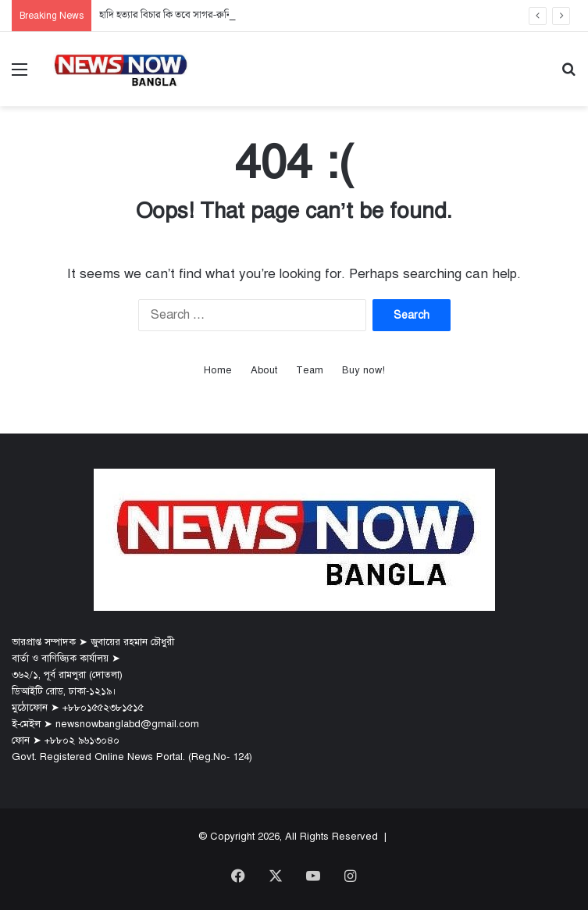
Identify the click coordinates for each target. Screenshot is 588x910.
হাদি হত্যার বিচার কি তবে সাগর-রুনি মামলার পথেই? (194, 15)
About (264, 370)
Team (310, 370)
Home (218, 370)
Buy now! (363, 370)
